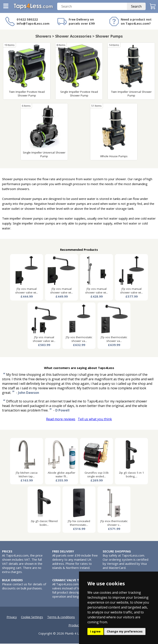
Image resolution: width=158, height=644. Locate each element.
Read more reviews (61, 419)
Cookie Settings (32, 617)
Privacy (12, 617)
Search (136, 7)
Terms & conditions (61, 617)
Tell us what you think (95, 419)
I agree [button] (95, 631)
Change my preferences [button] (125, 631)
